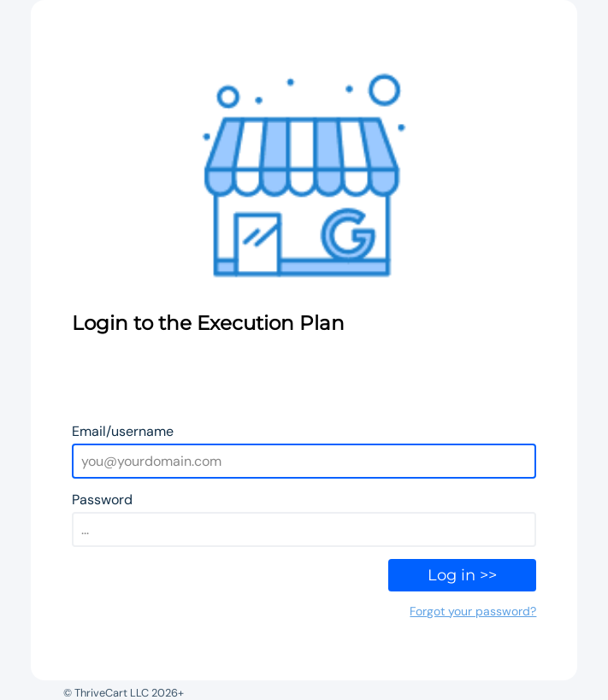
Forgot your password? (473, 611)
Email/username (123, 431)
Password (102, 500)
